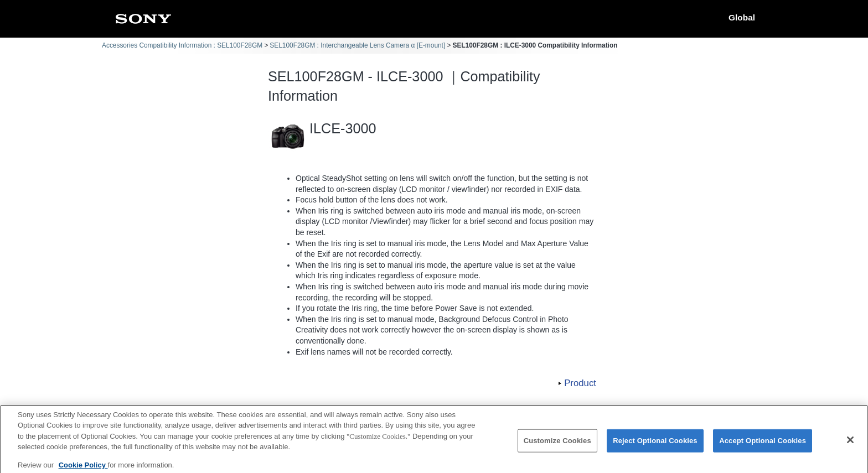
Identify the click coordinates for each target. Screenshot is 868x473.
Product (580, 383)
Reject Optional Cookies (655, 446)
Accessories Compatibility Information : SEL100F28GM (182, 45)
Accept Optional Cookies (763, 446)
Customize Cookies (557, 446)
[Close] (850, 445)
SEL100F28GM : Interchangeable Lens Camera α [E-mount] (357, 45)
